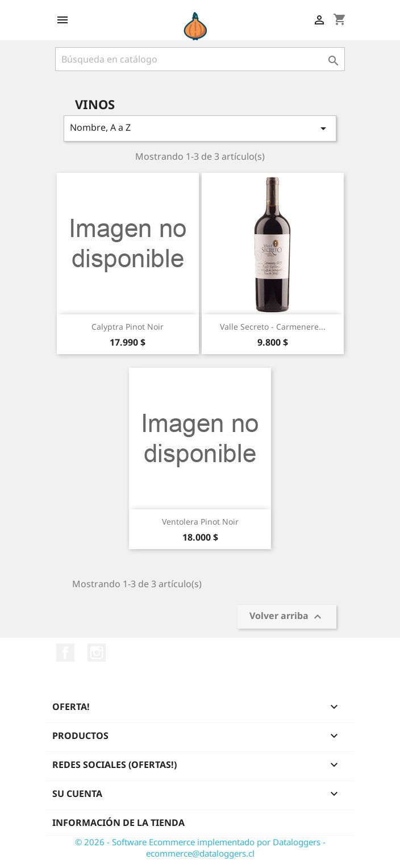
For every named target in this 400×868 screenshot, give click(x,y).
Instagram (97, 653)
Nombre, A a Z (200, 128)
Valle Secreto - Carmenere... (273, 327)
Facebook (65, 653)
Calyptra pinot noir (128, 327)
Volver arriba (287, 617)
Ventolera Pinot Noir (200, 522)
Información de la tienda (118, 823)
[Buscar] (200, 59)
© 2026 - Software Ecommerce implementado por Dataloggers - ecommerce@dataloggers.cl (200, 848)
